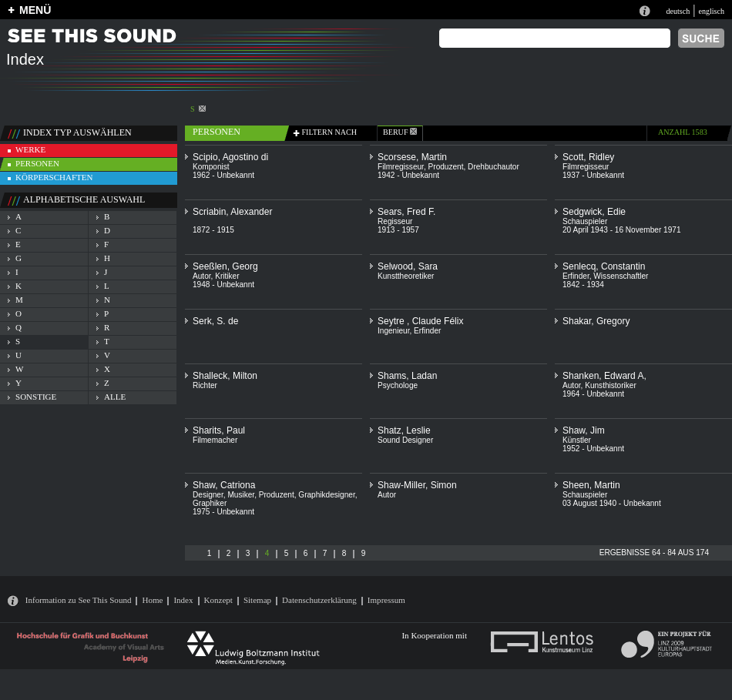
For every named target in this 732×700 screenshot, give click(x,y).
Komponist (211, 167)
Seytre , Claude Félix (420, 321)
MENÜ (35, 10)
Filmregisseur (401, 167)
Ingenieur (393, 331)
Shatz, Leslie (404, 430)
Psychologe (398, 385)
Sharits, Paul (219, 430)
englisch (711, 11)
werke (30, 149)
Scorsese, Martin (412, 157)
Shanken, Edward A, (604, 376)
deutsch (678, 11)
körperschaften (54, 177)
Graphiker (210, 503)
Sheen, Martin (591, 485)
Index (183, 600)
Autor (202, 276)
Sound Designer (405, 440)
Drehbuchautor (494, 167)
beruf (400, 132)
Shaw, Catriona (224, 485)
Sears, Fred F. (406, 212)
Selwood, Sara (408, 266)
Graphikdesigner (326, 495)
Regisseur (395, 221)
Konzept (218, 600)
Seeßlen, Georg (225, 266)
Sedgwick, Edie (594, 212)
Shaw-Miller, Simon (417, 485)
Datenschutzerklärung (319, 600)
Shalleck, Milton (225, 376)
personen (37, 163)
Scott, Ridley (588, 157)
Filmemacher (215, 440)
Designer (208, 495)
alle (115, 397)
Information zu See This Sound (79, 600)
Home (152, 600)
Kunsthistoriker (611, 385)
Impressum (386, 600)
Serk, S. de (215, 321)
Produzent (446, 167)
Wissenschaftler (621, 276)
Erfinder (576, 276)
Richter (205, 385)
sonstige (36, 397)
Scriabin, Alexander (232, 212)
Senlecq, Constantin (604, 266)
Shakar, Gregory (596, 321)
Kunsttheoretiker (406, 276)
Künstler (577, 440)
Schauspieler (585, 221)
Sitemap (257, 600)
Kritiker (227, 276)
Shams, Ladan (407, 376)
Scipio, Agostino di (230, 157)
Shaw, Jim (584, 430)
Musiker (241, 495)
